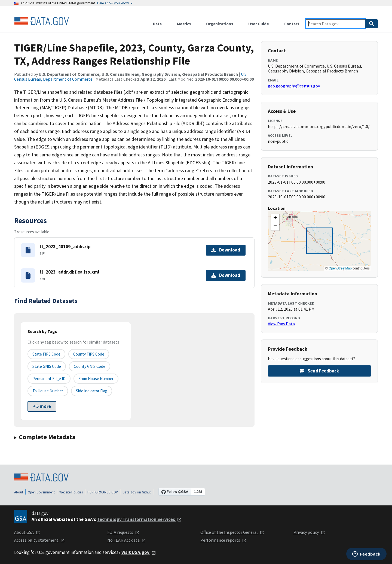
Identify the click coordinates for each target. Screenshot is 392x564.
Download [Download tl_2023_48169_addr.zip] (226, 250)
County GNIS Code (90, 366)
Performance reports (223, 540)
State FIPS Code (46, 354)
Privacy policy (309, 532)
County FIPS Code (89, 354)
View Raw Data (281, 324)
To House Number (48, 391)
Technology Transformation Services (139, 519)
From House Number (96, 379)
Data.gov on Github (137, 492)
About (19, 492)
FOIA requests (123, 532)
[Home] (41, 21)
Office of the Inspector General (232, 532)
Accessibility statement (39, 540)
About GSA (27, 532)
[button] (275, 218)
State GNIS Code (47, 366)
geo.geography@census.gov (294, 86)
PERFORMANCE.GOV (103, 492)
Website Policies (71, 492)
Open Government (41, 492)
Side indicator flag (92, 391)
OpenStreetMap (340, 268)
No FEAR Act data (127, 540)
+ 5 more (42, 406)
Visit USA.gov (139, 552)
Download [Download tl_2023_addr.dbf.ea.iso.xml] (226, 275)
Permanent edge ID (49, 379)
